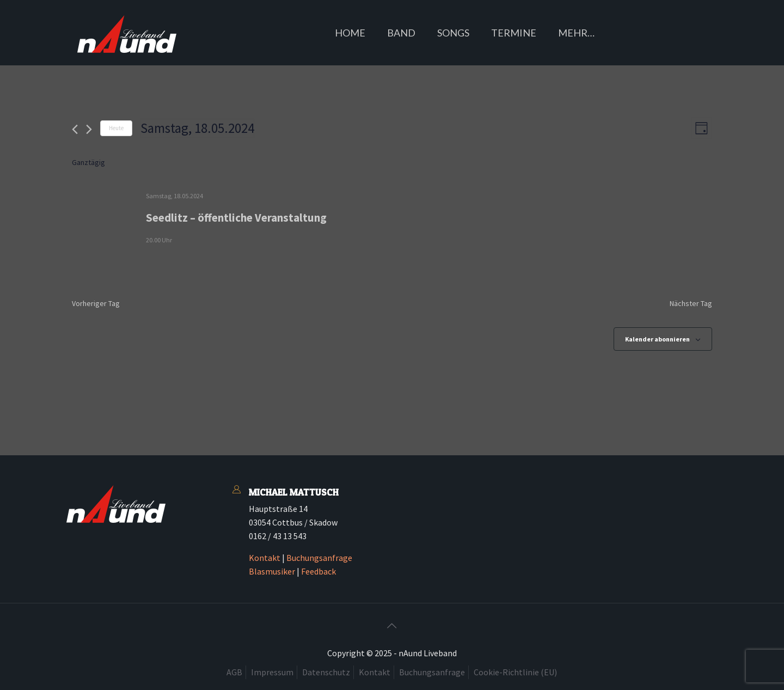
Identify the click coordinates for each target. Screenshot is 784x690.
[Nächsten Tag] (89, 129)
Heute (116, 128)
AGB (234, 672)
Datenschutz (326, 672)
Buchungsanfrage (319, 558)
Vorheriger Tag (96, 303)
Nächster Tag (691, 303)
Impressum (272, 672)
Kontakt (265, 558)
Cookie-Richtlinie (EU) (515, 672)
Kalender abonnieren (657, 339)
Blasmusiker (272, 571)
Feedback (318, 571)
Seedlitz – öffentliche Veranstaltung (236, 218)
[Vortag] (75, 129)
